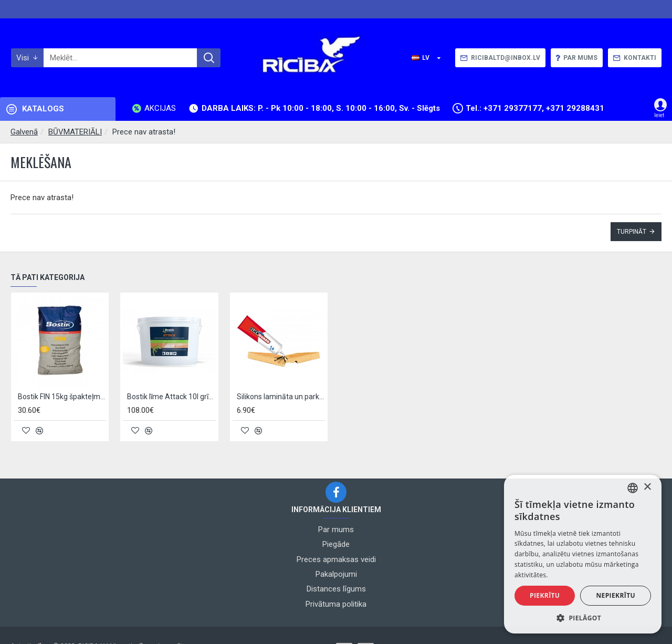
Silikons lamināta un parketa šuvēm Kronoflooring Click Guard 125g (281, 397)
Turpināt (632, 232)
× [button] (647, 487)
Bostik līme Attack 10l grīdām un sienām (171, 397)
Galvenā (24, 132)
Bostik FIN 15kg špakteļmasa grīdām (62, 397)
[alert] (583, 554)
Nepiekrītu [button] (616, 595)
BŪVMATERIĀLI (75, 132)
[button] (583, 618)
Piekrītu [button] (545, 595)
